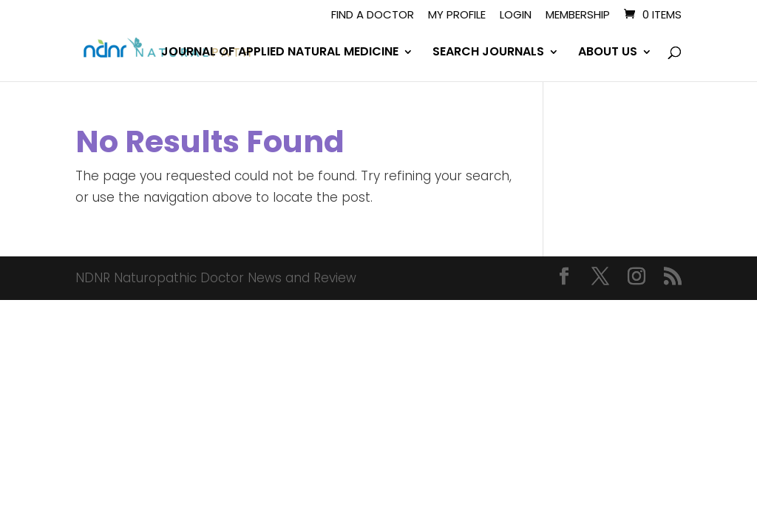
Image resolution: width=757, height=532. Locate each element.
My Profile (457, 16)
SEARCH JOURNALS (488, 53)
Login (516, 16)
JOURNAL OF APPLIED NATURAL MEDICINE (280, 53)
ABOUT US (608, 53)
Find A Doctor (373, 16)
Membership (578, 16)
